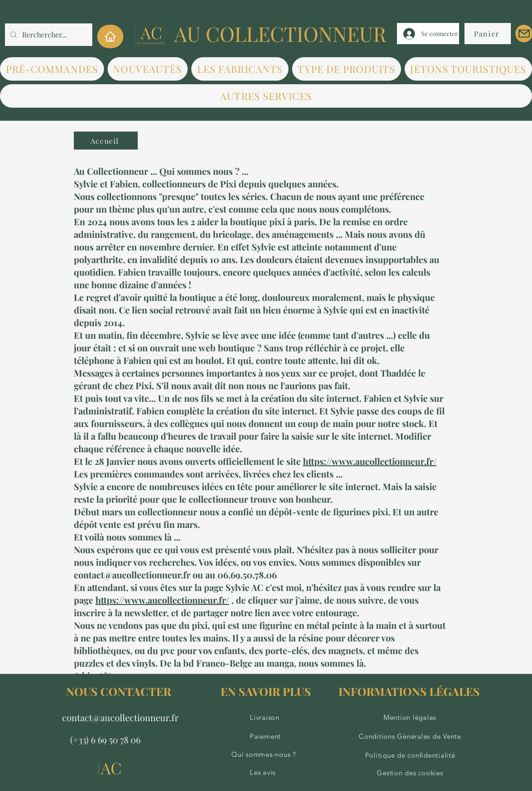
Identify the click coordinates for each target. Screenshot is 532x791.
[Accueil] (106, 141)
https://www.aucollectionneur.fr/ (370, 461)
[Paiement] (266, 736)
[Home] (110, 36)
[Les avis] (266, 773)
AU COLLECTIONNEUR (280, 33)
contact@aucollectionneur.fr (120, 717)
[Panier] (488, 34)
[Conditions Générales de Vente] (409, 736)
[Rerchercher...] (48, 35)
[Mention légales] (409, 718)
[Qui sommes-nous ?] (265, 755)
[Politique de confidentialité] (409, 755)
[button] (240, 69)
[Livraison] (266, 718)
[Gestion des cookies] (409, 773)
